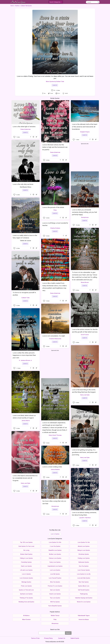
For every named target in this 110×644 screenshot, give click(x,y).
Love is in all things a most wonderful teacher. (55, 224)
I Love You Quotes (55, 546)
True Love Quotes (55, 598)
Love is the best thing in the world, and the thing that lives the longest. (84, 391)
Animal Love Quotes (84, 546)
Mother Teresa (55, 616)
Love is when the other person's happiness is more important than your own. (24, 355)
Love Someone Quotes (26, 578)
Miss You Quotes (55, 582)
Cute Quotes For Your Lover (26, 546)
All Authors (26, 616)
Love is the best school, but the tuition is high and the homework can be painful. (55, 147)
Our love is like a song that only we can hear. (54, 502)
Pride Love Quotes (26, 586)
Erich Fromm (85, 335)
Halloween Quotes (84, 562)
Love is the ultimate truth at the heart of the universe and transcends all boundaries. (85, 127)
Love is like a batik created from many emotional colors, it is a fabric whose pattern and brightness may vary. (55, 287)
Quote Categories (56, 2)
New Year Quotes (84, 582)
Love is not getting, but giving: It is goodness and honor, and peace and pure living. (85, 452)
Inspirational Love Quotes (55, 566)
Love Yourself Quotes (55, 578)
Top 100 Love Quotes (26, 542)
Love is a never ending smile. (52, 467)
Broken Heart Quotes (26, 554)
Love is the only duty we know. (23, 184)
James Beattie (55, 469)
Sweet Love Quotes (55, 594)
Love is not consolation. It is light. (54, 336)
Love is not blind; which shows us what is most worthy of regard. (24, 417)
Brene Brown (85, 282)
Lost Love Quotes (55, 570)
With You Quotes (55, 602)
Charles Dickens (55, 228)
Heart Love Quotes (26, 566)
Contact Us (62, 638)
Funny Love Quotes (55, 562)
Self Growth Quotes (84, 590)
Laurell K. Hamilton (85, 518)
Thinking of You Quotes (26, 598)
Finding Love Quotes (84, 558)
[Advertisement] (85, 157)
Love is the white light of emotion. (24, 127)
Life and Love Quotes (26, 570)
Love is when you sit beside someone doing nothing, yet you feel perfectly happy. (84, 212)
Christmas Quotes (84, 554)
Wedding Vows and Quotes (26, 602)
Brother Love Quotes (55, 554)
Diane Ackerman (26, 129)
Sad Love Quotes (55, 590)
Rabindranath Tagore (84, 616)
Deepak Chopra (85, 132)
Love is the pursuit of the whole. (53, 207)
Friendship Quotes (26, 562)
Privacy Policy (48, 638)
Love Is (55, 85)
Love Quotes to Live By (84, 574)
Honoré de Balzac (84, 619)
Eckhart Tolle (26, 298)
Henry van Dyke (85, 395)
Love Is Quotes (55, 534)
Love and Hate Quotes (84, 578)
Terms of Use (35, 638)
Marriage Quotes (26, 582)
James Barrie (26, 421)
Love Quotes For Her (84, 542)
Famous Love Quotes (55, 558)
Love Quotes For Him (55, 542)
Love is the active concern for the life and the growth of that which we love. (85, 331)
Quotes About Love (84, 586)
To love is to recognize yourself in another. (24, 294)
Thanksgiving (84, 594)
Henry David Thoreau (55, 435)
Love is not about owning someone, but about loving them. (84, 514)
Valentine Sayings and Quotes (84, 598)
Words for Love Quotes (84, 602)
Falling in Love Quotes (26, 558)
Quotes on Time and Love (26, 590)
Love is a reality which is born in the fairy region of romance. (25, 237)
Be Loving (26, 550)
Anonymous (85, 217)
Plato (55, 210)
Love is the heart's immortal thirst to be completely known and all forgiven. (25, 478)
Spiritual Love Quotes (26, 594)
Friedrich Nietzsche (55, 339)
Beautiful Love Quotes (55, 550)
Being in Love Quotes (84, 550)
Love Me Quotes (55, 574)
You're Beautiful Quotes (55, 606)
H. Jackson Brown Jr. (26, 360)
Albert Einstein (26, 619)
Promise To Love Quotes (55, 586)
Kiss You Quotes (84, 566)
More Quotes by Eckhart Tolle (55, 81)
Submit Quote (75, 638)
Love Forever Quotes (84, 570)
